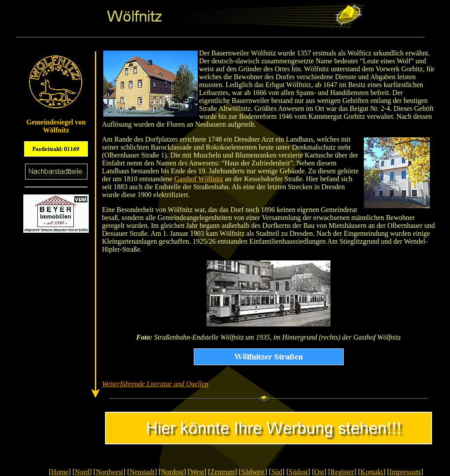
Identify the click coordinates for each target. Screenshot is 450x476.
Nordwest (109, 472)
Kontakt (372, 472)
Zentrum (223, 472)
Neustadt (142, 472)
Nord (82, 472)
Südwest (253, 472)
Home (60, 472)
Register (342, 472)
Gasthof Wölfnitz (198, 179)
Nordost (172, 472)
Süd (277, 472)
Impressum (405, 472)
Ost (319, 472)
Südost (298, 472)
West (197, 472)
